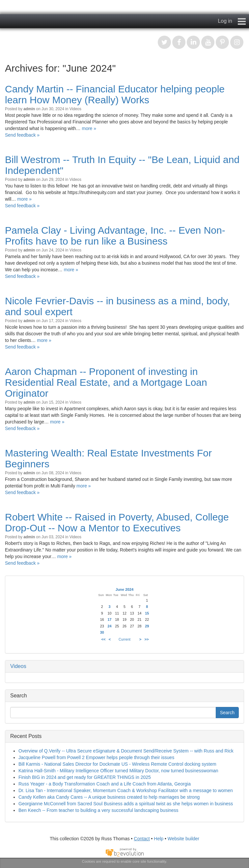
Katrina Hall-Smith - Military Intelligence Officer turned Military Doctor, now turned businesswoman (118, 771)
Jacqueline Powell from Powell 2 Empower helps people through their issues (96, 757)
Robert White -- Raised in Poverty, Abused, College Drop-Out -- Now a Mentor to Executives (117, 522)
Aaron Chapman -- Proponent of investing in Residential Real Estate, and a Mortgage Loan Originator (106, 382)
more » (89, 128)
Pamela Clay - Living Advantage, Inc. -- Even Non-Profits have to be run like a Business (115, 236)
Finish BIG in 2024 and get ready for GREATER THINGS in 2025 (85, 777)
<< (103, 639)
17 (109, 619)
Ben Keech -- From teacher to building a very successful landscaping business (98, 810)
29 (147, 626)
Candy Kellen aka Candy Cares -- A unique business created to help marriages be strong (109, 797)
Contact (142, 839)
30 (102, 632)
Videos (75, 109)
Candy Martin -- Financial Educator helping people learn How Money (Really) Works (115, 94)
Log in (225, 21)
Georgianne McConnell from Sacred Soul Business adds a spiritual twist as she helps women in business (126, 804)
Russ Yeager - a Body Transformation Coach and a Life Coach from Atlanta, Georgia (105, 784)
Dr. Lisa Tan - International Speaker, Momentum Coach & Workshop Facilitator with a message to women (126, 790)
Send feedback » (22, 135)
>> (147, 639)
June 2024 (125, 589)
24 (109, 626)
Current (124, 639)
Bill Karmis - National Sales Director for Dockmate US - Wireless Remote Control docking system (117, 764)
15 (147, 613)
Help (159, 839)
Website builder (183, 839)
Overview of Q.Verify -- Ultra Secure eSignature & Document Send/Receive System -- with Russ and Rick (126, 751)
